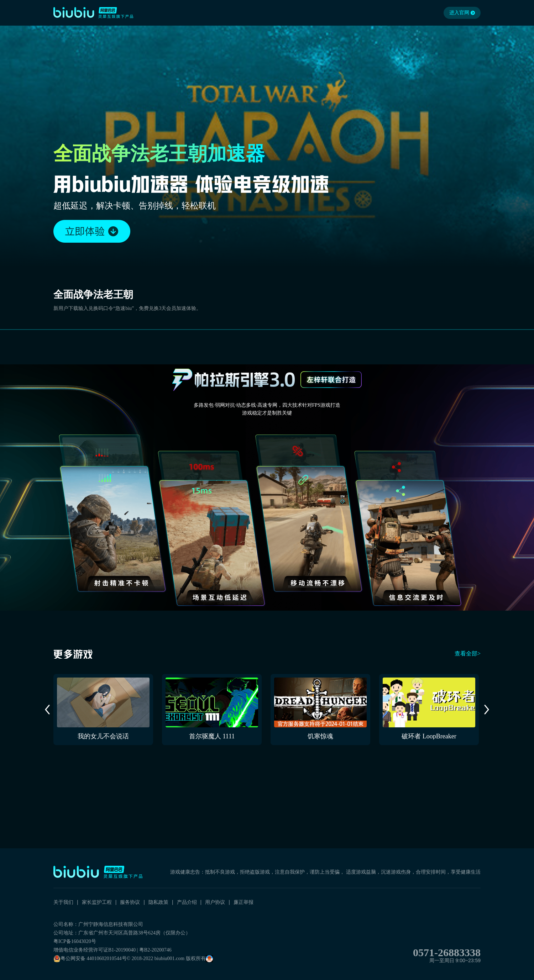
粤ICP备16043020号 (75, 941)
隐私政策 (158, 902)
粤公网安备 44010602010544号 (90, 959)
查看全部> (468, 654)
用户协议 (215, 902)
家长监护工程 (97, 902)
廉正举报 (244, 902)
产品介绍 (187, 902)
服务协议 (130, 902)
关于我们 (63, 902)
